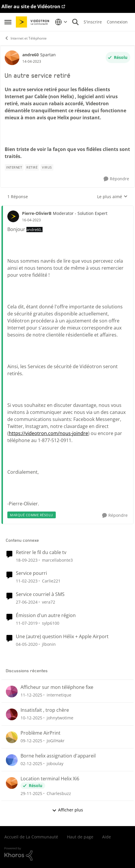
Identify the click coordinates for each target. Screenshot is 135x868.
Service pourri (31, 573)
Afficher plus (67, 810)
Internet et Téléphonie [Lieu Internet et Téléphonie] (26, 38)
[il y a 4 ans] (27, 581)
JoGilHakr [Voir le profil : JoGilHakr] (56, 741)
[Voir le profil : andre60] (12, 58)
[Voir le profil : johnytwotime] (12, 714)
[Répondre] (116, 179)
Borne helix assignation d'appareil (58, 756)
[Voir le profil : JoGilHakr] (12, 737)
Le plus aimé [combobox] (112, 197)
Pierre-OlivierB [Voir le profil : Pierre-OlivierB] (37, 213)
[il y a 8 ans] (27, 623)
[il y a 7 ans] (27, 644)
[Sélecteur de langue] (61, 22)
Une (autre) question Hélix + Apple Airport (62, 637)
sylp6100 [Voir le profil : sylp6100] (51, 623)
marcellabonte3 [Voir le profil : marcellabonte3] (57, 560)
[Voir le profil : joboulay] (12, 760)
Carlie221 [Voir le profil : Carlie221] (51, 581)
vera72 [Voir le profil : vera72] (49, 602)
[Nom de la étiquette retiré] (32, 167)
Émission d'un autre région (46, 615)
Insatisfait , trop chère (45, 710)
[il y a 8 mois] (31, 695)
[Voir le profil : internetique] (12, 692)
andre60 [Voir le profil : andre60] (31, 55)
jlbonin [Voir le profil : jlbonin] (49, 644)
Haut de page (80, 837)
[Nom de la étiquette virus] (47, 167)
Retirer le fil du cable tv (41, 552)
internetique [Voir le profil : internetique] (59, 695)
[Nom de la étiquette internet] (14, 167)
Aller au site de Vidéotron (31, 6)
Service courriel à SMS (40, 594)
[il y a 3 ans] (27, 560)
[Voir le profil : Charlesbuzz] (12, 783)
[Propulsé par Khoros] (67, 854)
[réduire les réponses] (67, 208)
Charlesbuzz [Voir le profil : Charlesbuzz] (59, 793)
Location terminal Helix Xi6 (50, 779)
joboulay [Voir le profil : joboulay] (55, 763)
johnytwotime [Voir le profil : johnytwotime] (60, 718)
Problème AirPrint (41, 733)
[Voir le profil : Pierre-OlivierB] (13, 216)
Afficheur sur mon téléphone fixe (57, 687)
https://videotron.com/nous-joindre (48, 433)
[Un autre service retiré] (31, 220)
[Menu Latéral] (8, 22)
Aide (107, 837)
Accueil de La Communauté (31, 837)
